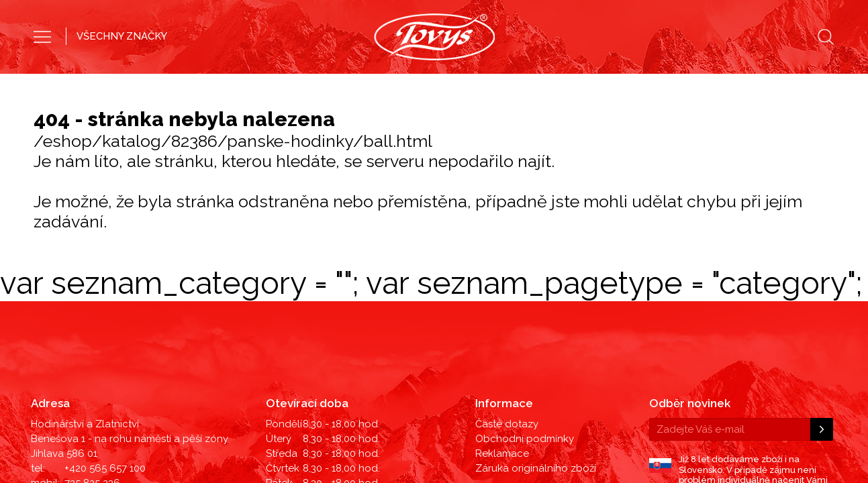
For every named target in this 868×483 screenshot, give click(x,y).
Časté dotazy (507, 282)
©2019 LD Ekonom (793, 382)
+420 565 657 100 (105, 327)
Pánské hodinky (374, 84)
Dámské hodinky (492, 84)
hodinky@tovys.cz (107, 356)
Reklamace (502, 312)
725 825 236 (92, 341)
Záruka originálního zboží (536, 327)
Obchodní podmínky (525, 297)
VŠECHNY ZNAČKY (122, 36)
